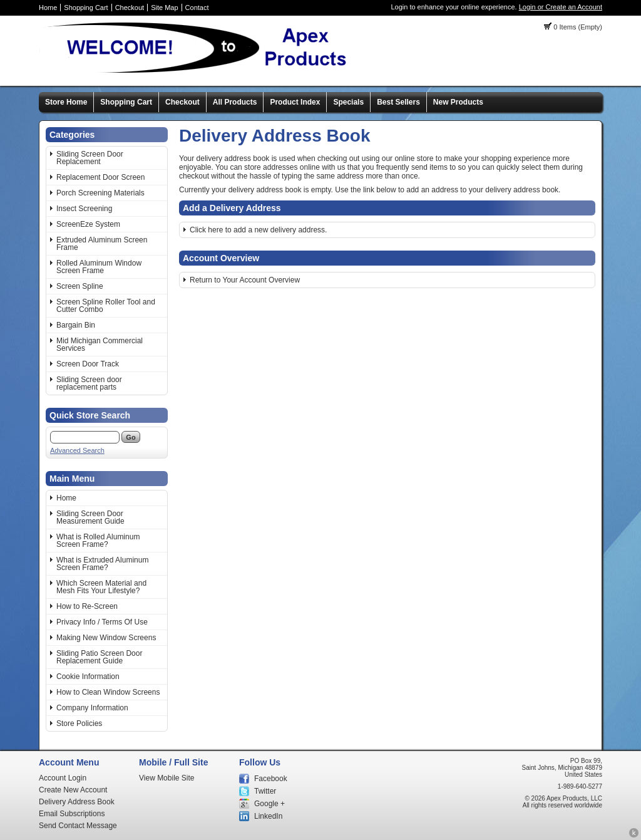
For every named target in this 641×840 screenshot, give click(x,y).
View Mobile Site (167, 778)
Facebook (271, 779)
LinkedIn (268, 816)
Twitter (265, 791)
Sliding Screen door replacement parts (89, 383)
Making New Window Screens (106, 638)
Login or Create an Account (561, 7)
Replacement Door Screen (100, 177)
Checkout (130, 8)
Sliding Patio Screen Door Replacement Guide (99, 657)
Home (48, 8)
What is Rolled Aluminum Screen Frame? (98, 541)
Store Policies (79, 723)
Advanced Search (77, 450)
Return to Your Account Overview (245, 280)
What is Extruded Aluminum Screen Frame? (102, 564)
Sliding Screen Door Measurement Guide (90, 517)
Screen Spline (80, 286)
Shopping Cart (86, 8)
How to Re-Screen (87, 606)
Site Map (164, 8)
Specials (348, 102)
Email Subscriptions (72, 814)
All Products (235, 102)
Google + (269, 804)
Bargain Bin (76, 325)
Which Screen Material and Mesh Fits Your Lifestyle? (101, 587)
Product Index (295, 102)
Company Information (92, 708)
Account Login (63, 778)
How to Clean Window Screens (108, 692)
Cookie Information (88, 677)
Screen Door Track (88, 364)
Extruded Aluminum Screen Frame (102, 244)
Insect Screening (84, 209)
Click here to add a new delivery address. (258, 230)
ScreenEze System (88, 224)
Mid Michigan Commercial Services (100, 345)
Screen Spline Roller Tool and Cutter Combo (106, 306)
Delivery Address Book (77, 802)
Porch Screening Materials (100, 193)
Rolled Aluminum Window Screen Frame (99, 267)
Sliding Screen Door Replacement (90, 158)
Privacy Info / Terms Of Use (102, 622)
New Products (458, 102)
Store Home (66, 102)
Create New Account (73, 790)
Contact (197, 8)
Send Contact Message (78, 826)
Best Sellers (398, 102)
